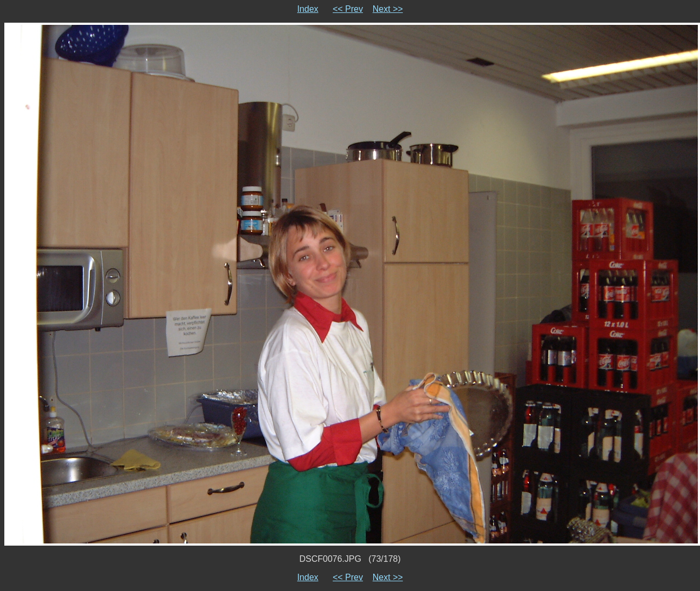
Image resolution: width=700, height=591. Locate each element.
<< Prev (348, 9)
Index (308, 9)
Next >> (388, 9)
